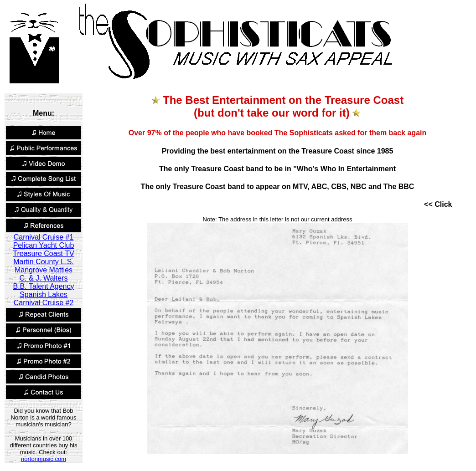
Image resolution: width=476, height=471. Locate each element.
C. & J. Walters (43, 278)
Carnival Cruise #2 (44, 303)
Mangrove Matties (44, 270)
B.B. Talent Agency (43, 286)
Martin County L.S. (44, 262)
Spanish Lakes (44, 294)
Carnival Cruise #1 (44, 237)
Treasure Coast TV (43, 253)
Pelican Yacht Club (44, 245)
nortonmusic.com (44, 459)
